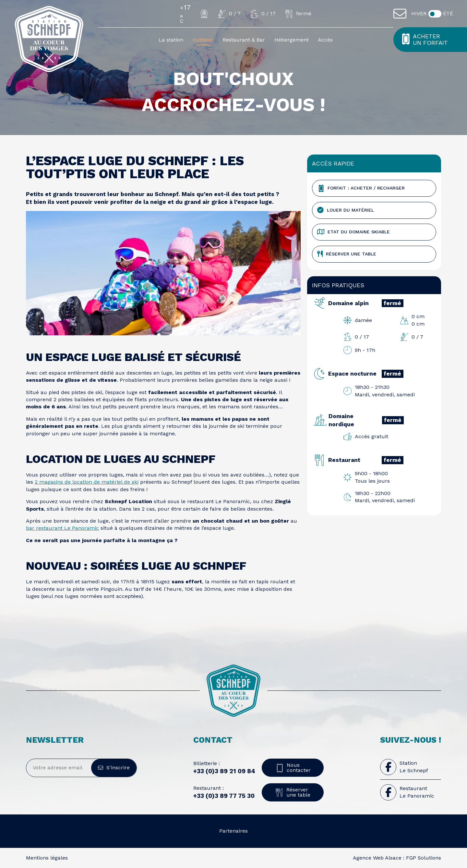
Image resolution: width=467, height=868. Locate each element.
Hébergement (292, 42)
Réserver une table (347, 254)
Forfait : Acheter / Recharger (361, 188)
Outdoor (203, 42)
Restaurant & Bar (244, 42)
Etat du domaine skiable (353, 232)
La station (171, 42)
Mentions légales (47, 858)
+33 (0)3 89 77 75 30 (224, 796)
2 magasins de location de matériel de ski (87, 482)
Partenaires (233, 831)
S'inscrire (114, 768)
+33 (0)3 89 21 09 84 (224, 771)
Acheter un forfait (425, 40)
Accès (325, 42)
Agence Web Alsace (377, 858)
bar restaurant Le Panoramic (62, 528)
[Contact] (401, 14)
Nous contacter (293, 768)
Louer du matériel (346, 210)
